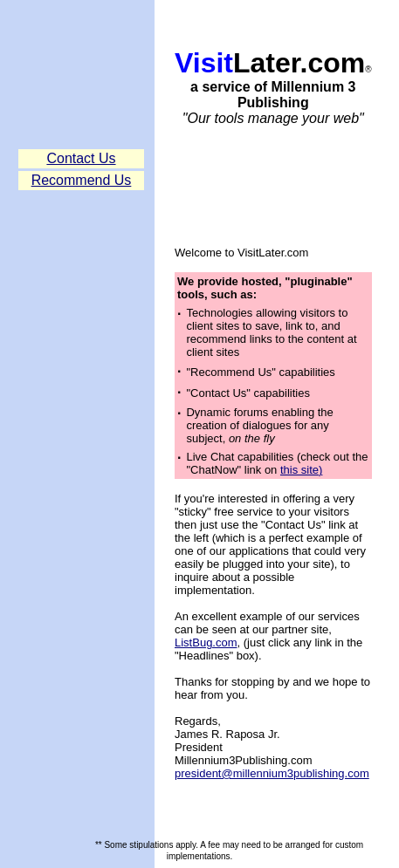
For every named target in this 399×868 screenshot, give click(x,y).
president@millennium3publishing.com (272, 773)
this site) (301, 470)
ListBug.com (206, 642)
